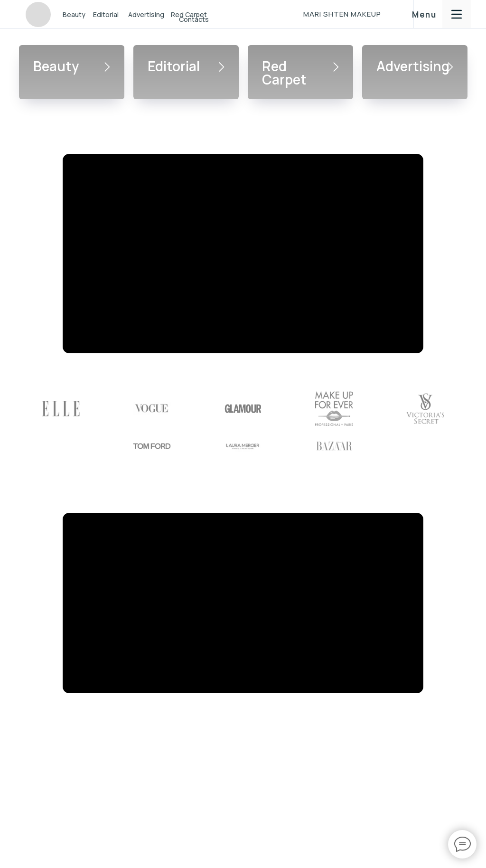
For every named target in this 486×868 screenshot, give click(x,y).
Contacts (194, 19)
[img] (38, 14)
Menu (424, 14)
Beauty (74, 14)
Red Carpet (284, 73)
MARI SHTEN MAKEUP (342, 14)
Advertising (146, 14)
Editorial (106, 14)
